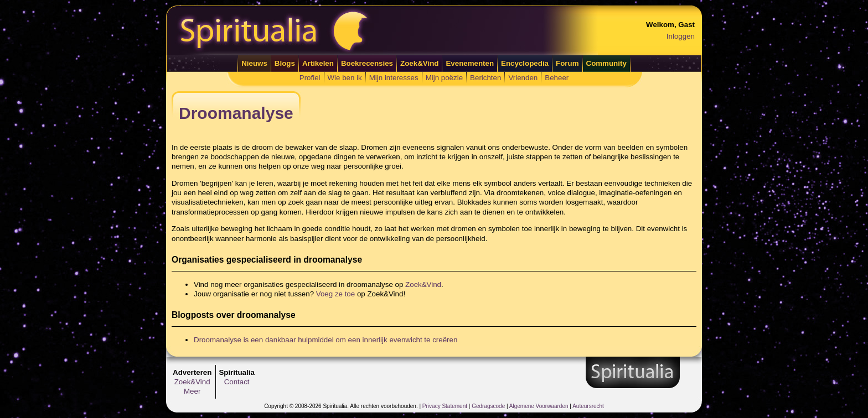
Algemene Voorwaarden (539, 406)
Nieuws (254, 63)
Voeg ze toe (335, 294)
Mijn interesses (394, 78)
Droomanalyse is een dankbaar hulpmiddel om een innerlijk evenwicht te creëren (325, 340)
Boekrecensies (367, 63)
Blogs (285, 63)
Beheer (557, 78)
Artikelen (318, 63)
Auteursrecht (588, 406)
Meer (192, 391)
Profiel (310, 78)
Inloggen (681, 36)
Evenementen (470, 63)
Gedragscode (488, 406)
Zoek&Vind (419, 63)
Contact (237, 382)
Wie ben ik (345, 78)
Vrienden (523, 78)
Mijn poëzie (444, 78)
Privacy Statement (445, 406)
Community (606, 63)
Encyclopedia (525, 63)
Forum (567, 63)
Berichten (485, 78)
